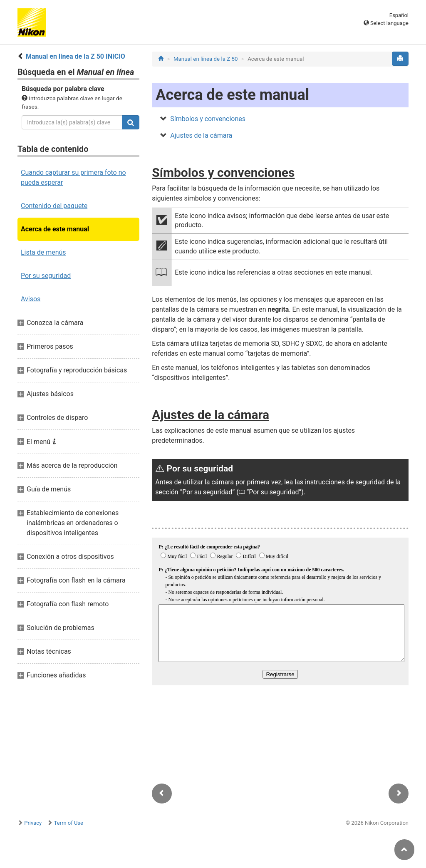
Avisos (31, 299)
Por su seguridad (46, 276)
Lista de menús (43, 252)
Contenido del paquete (54, 206)
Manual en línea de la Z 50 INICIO (76, 56)
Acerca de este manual (55, 229)
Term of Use (69, 823)
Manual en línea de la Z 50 (206, 59)
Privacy (33, 823)
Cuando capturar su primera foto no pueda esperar (73, 177)
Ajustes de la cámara (201, 135)
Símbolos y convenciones (208, 119)
